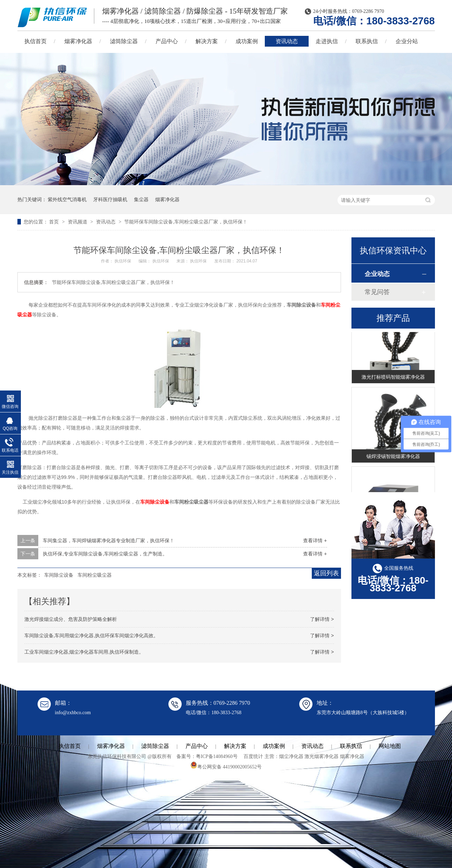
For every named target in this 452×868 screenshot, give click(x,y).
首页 (55, 222)
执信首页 (35, 41)
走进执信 (327, 41)
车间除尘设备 (155, 502)
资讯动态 (287, 41)
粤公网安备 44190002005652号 (226, 767)
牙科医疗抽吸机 (110, 199)
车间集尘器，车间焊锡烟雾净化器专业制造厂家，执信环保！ (109, 540)
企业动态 (377, 274)
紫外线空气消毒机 (67, 199)
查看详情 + (315, 540)
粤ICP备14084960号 (217, 756)
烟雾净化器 (78, 41)
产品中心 (167, 41)
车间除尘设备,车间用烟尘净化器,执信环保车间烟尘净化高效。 (92, 636)
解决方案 (207, 41)
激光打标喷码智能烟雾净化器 (393, 378)
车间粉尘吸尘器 (95, 575)
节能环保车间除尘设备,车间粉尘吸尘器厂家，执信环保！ (186, 222)
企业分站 (407, 41)
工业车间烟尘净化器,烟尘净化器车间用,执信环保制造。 (84, 652)
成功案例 (247, 41)
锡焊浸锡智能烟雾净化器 (393, 457)
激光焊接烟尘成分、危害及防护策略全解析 (71, 619)
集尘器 (141, 199)
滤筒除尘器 (124, 41)
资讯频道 (78, 222)
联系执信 (367, 41)
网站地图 (390, 746)
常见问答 (377, 292)
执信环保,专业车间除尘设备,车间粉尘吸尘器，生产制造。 (105, 554)
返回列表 (326, 573)
